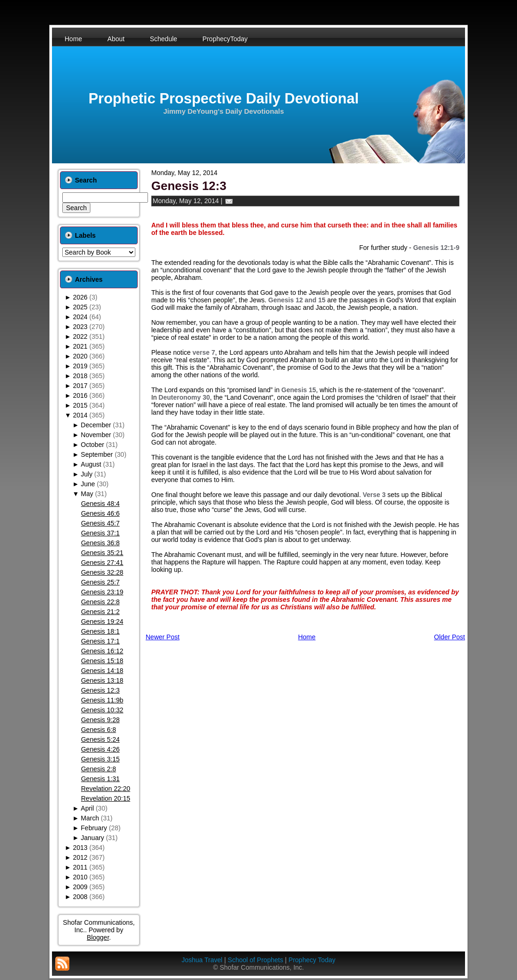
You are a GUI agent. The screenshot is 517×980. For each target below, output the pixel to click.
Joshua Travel (202, 960)
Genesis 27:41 (102, 563)
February (94, 828)
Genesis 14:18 (102, 671)
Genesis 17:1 (100, 641)
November (96, 435)
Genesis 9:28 (100, 720)
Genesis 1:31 (100, 779)
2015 (80, 405)
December (96, 425)
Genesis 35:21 (102, 553)
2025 (80, 307)
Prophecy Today (312, 960)
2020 (80, 356)
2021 (80, 346)
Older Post (450, 637)
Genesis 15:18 (102, 661)
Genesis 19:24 (102, 622)
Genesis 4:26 (100, 749)
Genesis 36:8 (100, 543)
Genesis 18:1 (100, 631)
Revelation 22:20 (106, 789)
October (93, 445)
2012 (80, 857)
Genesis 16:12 (102, 651)
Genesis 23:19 (102, 592)
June (88, 484)
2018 (80, 376)
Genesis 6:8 (99, 730)
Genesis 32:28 (102, 572)
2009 (80, 887)
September (97, 454)
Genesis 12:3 (100, 690)
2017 (80, 386)
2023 (80, 327)
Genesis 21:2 (100, 612)
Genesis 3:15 (100, 759)
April (88, 808)
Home (307, 637)
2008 (80, 897)
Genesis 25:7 (100, 582)
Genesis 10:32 (102, 710)
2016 (80, 395)
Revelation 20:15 (106, 798)
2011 (80, 867)
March (90, 818)
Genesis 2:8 (99, 769)
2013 (80, 848)
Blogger (98, 937)
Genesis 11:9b (102, 700)
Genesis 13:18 (102, 680)
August (91, 464)
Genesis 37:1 (100, 533)
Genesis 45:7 (100, 523)
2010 (80, 877)
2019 (80, 366)
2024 (80, 317)
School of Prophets (255, 960)
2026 (80, 297)
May (87, 494)
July (87, 474)
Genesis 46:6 (100, 513)
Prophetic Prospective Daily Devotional (224, 99)
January (93, 838)
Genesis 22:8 (100, 602)
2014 (80, 415)
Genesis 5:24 (100, 739)
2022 (80, 336)
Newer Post (162, 637)
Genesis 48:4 (100, 504)
